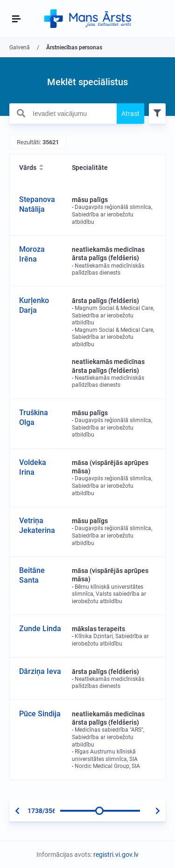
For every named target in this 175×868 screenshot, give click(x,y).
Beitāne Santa (32, 575)
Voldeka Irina (33, 467)
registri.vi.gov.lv (116, 855)
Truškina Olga (34, 417)
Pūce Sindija (40, 714)
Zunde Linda (40, 629)
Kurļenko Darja (34, 305)
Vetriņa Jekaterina (37, 525)
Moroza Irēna (32, 254)
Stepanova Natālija (37, 204)
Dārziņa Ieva (40, 671)
